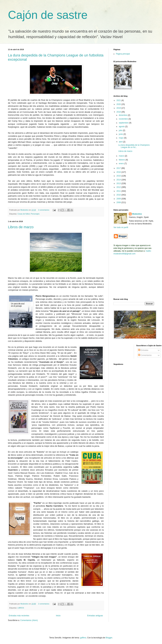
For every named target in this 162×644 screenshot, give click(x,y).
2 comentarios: (44, 210)
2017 (119, 168)
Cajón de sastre (48, 15)
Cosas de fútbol (24, 214)
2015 (119, 176)
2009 (119, 199)
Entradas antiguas (95, 616)
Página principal (123, 54)
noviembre (124, 119)
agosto (122, 127)
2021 (119, 100)
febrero (122, 160)
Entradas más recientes (19, 616)
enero (122, 164)
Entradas (143, 350)
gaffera (83, 638)
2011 (119, 191)
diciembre (123, 115)
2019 (119, 108)
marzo (122, 156)
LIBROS (21, 608)
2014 (119, 180)
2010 (119, 195)
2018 (119, 112)
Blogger (109, 638)
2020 (119, 104)
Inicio (58, 616)
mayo (121, 138)
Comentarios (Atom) (29, 620)
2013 (119, 183)
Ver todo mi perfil (121, 227)
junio (121, 134)
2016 (119, 172)
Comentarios (145, 355)
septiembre (124, 123)
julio (121, 130)
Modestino (137, 214)
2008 (119, 202)
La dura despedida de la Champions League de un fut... (134, 146)
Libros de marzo (21, 227)
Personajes (35, 214)
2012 (119, 187)
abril (121, 142)
